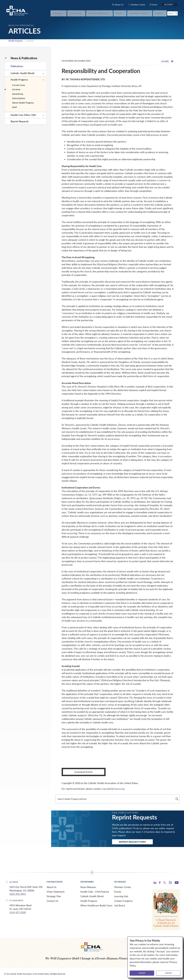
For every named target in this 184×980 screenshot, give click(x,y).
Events (118, 892)
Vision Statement (56, 892)
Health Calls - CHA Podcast (95, 892)
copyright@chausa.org (113, 789)
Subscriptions (19, 98)
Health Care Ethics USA (23, 115)
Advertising (18, 94)
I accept (142, 973)
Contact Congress (123, 901)
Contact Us (52, 901)
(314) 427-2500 (18, 912)
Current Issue (19, 85)
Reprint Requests (20, 121)
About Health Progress (23, 103)
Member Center (123, 887)
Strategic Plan (54, 896)
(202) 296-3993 (18, 894)
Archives (16, 89)
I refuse (168, 973)
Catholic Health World (22, 73)
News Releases (88, 887)
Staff (15, 107)
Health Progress (16, 41)
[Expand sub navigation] (43, 74)
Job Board (120, 905)
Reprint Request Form (132, 842)
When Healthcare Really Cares (96, 905)
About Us (52, 887)
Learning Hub (121, 896)
